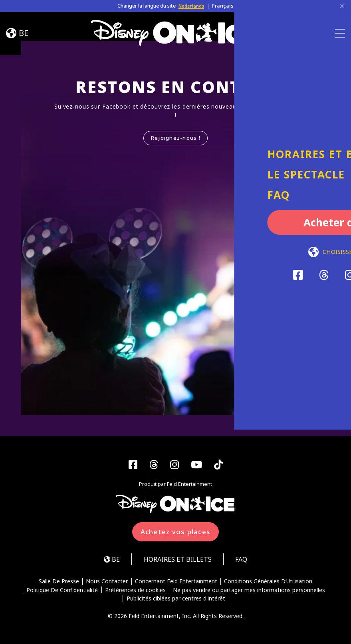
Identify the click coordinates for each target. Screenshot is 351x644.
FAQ (244, 560)
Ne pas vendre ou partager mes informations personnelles (249, 591)
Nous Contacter (107, 583)
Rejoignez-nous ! (175, 138)
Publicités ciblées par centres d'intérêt (176, 600)
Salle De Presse (58, 583)
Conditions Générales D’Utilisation (269, 583)
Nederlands (191, 6)
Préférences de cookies (135, 591)
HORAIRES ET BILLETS (177, 560)
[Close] (342, 6)
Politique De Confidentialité (62, 591)
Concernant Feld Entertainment (176, 583)
